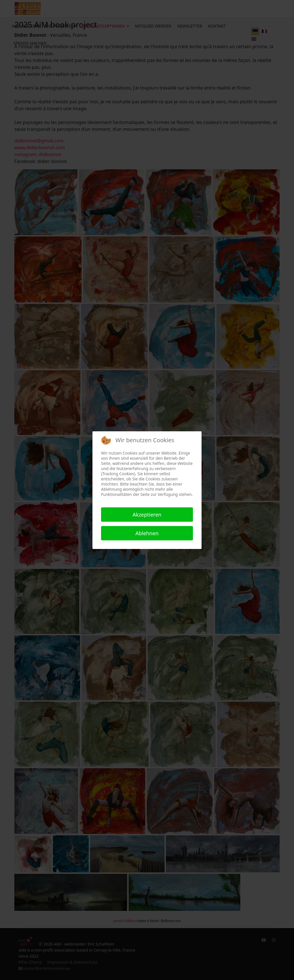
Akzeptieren (147, 515)
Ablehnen (147, 533)
